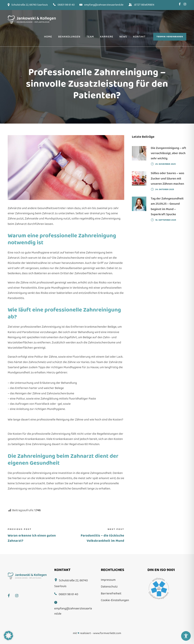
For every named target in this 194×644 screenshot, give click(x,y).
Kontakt (139, 37)
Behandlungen (69, 37)
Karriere (107, 37)
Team (90, 37)
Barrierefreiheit (111, 594)
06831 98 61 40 (66, 5)
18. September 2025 (166, 220)
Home (48, 37)
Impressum (108, 580)
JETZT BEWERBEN (144, 5)
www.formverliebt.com (107, 633)
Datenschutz (109, 587)
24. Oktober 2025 (165, 189)
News (123, 37)
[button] (8, 636)
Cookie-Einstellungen (115, 600)
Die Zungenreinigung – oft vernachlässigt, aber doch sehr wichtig (168, 153)
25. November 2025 (166, 164)
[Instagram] (19, 593)
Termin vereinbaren (170, 37)
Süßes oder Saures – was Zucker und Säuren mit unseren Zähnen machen (167, 178)
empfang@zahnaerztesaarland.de (104, 5)
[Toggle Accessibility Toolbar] (186, 636)
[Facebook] (11, 593)
